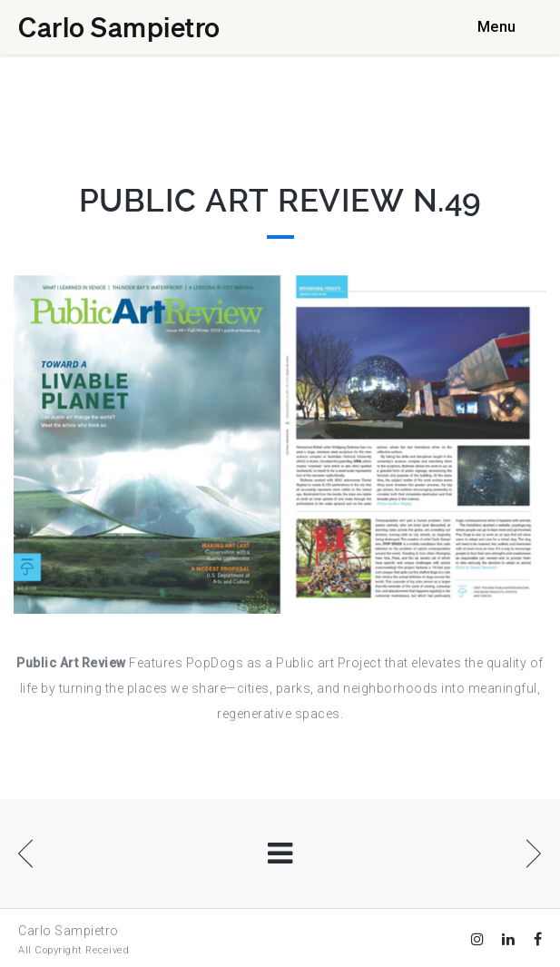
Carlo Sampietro (119, 26)
